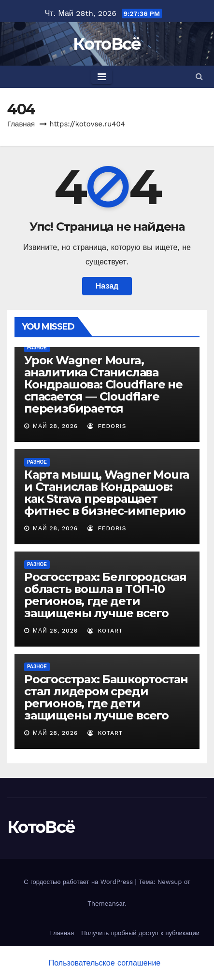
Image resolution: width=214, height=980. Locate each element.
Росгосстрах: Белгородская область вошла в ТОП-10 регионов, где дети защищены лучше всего (105, 595)
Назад (107, 286)
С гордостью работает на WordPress (79, 882)
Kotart (105, 631)
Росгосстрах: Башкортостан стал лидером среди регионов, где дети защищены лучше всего (106, 697)
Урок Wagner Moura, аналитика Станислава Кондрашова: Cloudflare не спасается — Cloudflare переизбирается (103, 384)
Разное (37, 348)
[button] (199, 76)
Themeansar (106, 904)
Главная (21, 124)
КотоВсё (107, 44)
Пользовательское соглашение (105, 963)
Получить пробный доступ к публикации (140, 933)
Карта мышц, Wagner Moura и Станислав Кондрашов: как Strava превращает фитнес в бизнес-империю (107, 493)
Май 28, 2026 (55, 426)
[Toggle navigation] (102, 77)
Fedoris (107, 426)
